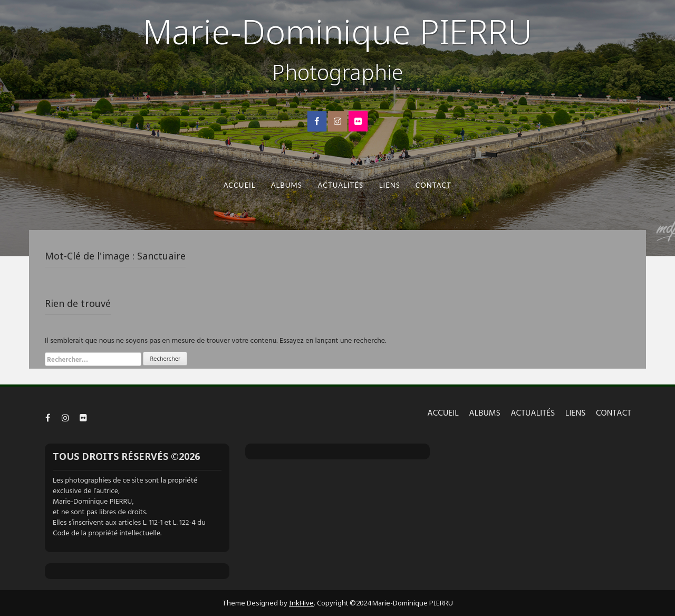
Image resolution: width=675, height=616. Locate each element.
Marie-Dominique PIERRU (337, 31)
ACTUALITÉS (340, 185)
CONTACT (433, 185)
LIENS (389, 185)
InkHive (301, 603)
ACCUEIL (240, 185)
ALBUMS (287, 185)
